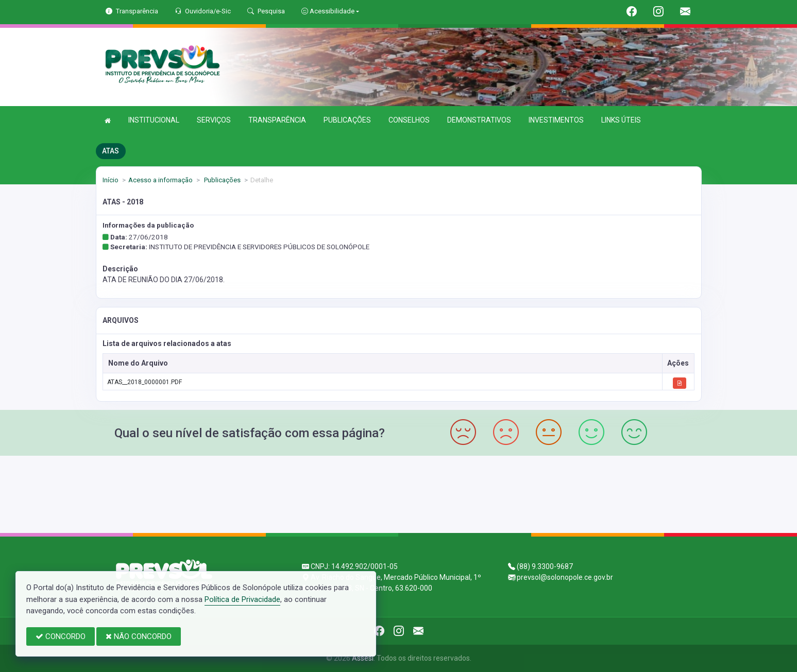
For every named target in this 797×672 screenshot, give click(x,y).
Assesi (363, 658)
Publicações (222, 180)
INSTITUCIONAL (154, 120)
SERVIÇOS (214, 120)
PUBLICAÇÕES (347, 120)
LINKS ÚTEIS (621, 120)
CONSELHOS (409, 120)
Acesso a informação (160, 180)
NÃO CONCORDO (139, 636)
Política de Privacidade (242, 599)
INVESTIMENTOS (556, 120)
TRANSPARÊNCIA (277, 120)
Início (111, 180)
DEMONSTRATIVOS (479, 120)
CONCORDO (61, 636)
